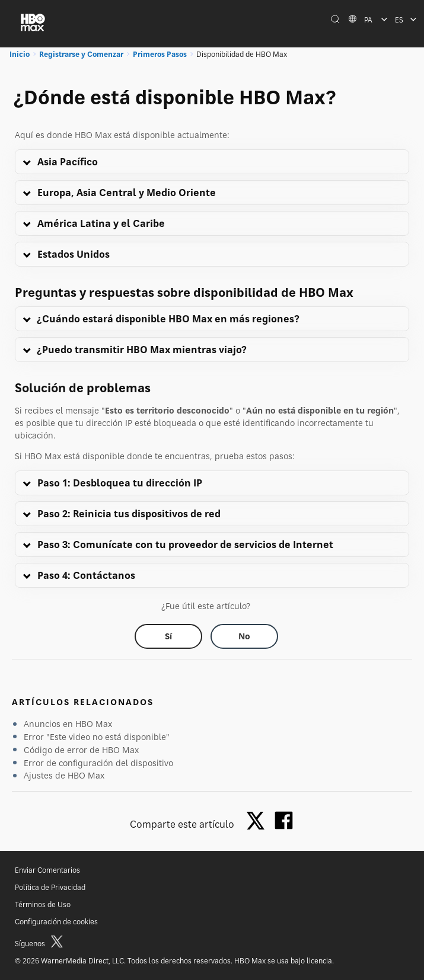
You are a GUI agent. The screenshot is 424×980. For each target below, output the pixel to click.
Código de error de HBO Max (81, 750)
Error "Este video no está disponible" (97, 737)
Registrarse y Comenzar (81, 54)
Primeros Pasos (160, 54)
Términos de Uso (43, 904)
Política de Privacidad (50, 887)
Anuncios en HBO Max (68, 724)
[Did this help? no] (244, 636)
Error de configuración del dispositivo (98, 763)
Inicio (20, 54)
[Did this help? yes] (168, 636)
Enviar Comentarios (47, 870)
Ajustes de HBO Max (64, 775)
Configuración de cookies (56, 922)
